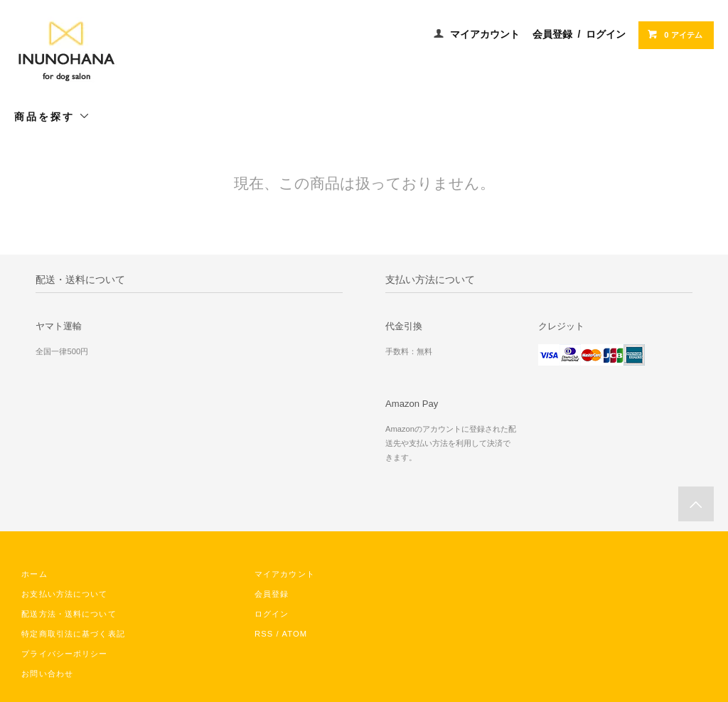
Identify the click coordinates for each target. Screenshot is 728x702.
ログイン (606, 34)
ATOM (294, 634)
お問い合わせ (47, 674)
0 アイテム (674, 34)
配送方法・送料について (69, 614)
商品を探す (52, 116)
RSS (264, 634)
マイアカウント (485, 34)
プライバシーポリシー (64, 654)
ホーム (34, 574)
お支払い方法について (64, 594)
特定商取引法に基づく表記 (73, 634)
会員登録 (552, 34)
